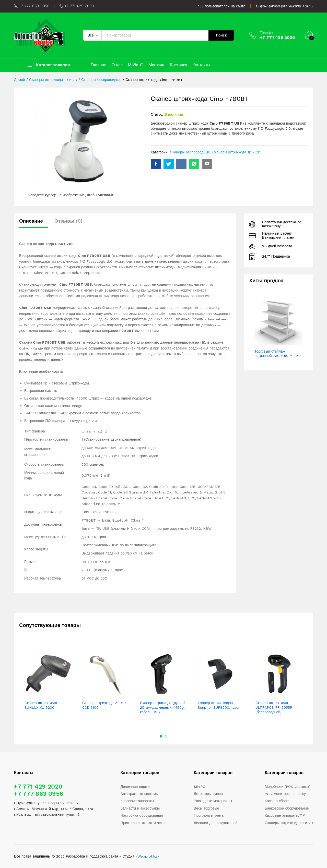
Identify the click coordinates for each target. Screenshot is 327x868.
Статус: (157, 114)
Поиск (221, 35)
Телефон (267, 33)
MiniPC (200, 787)
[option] (48, 681)
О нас (117, 65)
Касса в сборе (277, 801)
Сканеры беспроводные (190, 152)
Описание (31, 221)
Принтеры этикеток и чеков (144, 823)
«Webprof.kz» (147, 856)
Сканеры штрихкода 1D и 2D (236, 152)
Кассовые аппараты (137, 801)
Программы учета (209, 815)
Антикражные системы (140, 794)
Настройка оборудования (142, 815)
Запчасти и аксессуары (140, 808)
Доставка (178, 65)
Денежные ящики (135, 787)
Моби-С (136, 65)
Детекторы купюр (208, 794)
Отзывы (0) (68, 221)
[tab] (34, 223)
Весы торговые (207, 808)
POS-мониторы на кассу (285, 794)
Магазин (156, 65)
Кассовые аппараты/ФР (285, 815)
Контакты (201, 65)
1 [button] (161, 736)
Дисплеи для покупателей (216, 823)
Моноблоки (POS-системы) (287, 787)
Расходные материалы (213, 801)
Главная (98, 65)
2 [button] (166, 736)
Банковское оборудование (287, 808)
